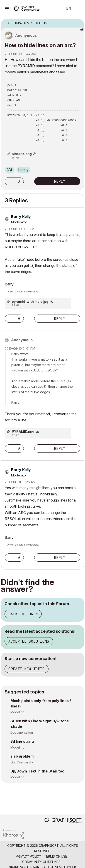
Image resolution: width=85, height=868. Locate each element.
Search (53, 9)
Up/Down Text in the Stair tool (38, 771)
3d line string (22, 741)
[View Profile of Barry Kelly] (21, 217)
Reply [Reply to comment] (60, 319)
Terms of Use (56, 856)
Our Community (22, 762)
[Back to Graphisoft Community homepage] (28, 8)
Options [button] (78, 22)
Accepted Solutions (29, 641)
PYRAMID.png (23, 431)
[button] (9, 181)
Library (23, 170)
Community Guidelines (41, 862)
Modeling (17, 712)
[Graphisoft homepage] (63, 821)
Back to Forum (23, 614)
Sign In (78, 9)
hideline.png (22, 154)
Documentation (22, 732)
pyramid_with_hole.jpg (30, 302)
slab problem (22, 756)
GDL (10, 170)
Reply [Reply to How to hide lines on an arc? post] (60, 181)
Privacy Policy (28, 856)
